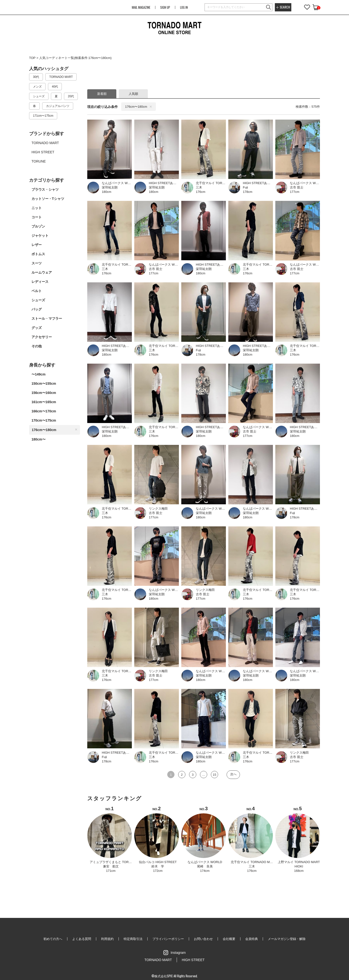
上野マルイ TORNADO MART (299, 862)
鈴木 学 (158, 866)
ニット (37, 208)
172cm (158, 871)
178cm (248, 192)
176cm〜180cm (55, 430)
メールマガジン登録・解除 (287, 939)
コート (37, 217)
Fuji (245, 187)
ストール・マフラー (47, 318)
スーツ (37, 263)
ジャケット (40, 236)
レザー (37, 245)
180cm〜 (39, 439)
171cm (111, 871)
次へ (233, 774)
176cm (201, 192)
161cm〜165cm (44, 402)
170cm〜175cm (44, 420)
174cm (205, 871)
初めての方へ (53, 939)
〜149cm (39, 374)
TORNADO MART (158, 960)
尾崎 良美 (205, 866)
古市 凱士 (297, 187)
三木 (199, 187)
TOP (32, 58)
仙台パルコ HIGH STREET (158, 862)
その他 (37, 346)
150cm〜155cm (44, 384)
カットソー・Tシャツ (48, 199)
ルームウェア (42, 272)
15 (214, 775)
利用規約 (107, 939)
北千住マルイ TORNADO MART (253, 862)
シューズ (38, 300)
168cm (299, 871)
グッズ (37, 328)
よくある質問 (82, 939)
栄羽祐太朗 (110, 187)
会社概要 (229, 939)
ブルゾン (38, 226)
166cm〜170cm (44, 411)
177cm (295, 192)
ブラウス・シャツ (45, 189)
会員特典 (252, 939)
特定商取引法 (133, 939)
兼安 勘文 (111, 866)
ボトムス (38, 254)
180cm (107, 192)
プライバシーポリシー (168, 939)
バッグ (37, 309)
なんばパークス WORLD (205, 862)
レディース (40, 282)
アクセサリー (42, 337)
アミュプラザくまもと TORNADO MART (119, 862)
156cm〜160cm (44, 393)
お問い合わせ (203, 939)
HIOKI (299, 866)
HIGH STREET (193, 960)
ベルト (37, 291)
